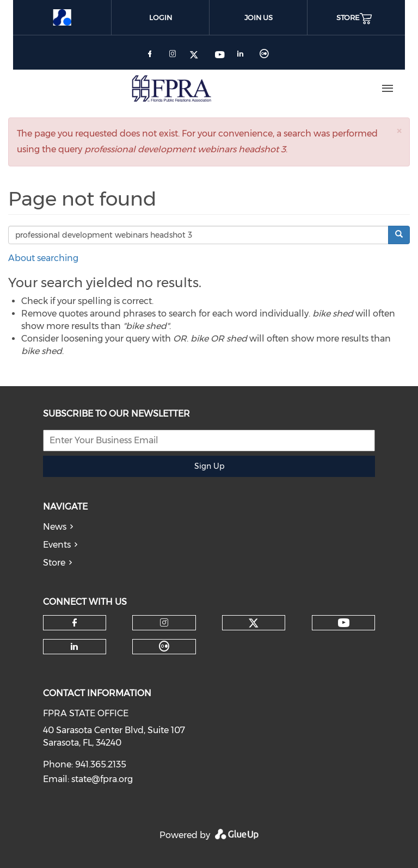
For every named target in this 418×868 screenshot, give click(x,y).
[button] (399, 131)
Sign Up (209, 466)
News (55, 527)
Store (54, 563)
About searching (43, 258)
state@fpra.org (102, 779)
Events (57, 545)
